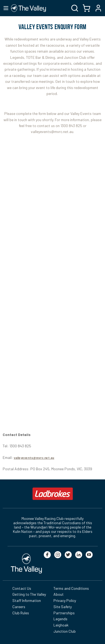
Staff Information (27, 600)
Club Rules (21, 613)
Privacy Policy (65, 600)
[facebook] (47, 555)
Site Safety (63, 607)
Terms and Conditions (71, 588)
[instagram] (58, 555)
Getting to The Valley (29, 594)
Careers (19, 607)
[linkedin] (79, 555)
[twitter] (68, 555)
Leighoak (61, 625)
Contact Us (22, 588)
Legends (60, 619)
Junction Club (65, 631)
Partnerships (64, 613)
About (59, 594)
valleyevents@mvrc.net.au (34, 458)
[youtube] (89, 555)
